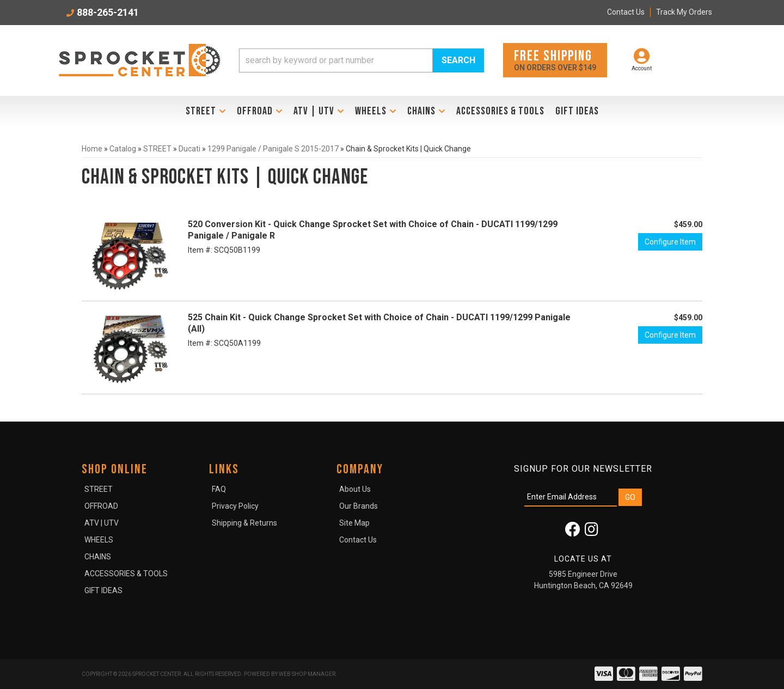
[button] (362, 60)
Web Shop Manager (307, 674)
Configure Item (670, 242)
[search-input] (336, 60)
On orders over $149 (555, 60)
